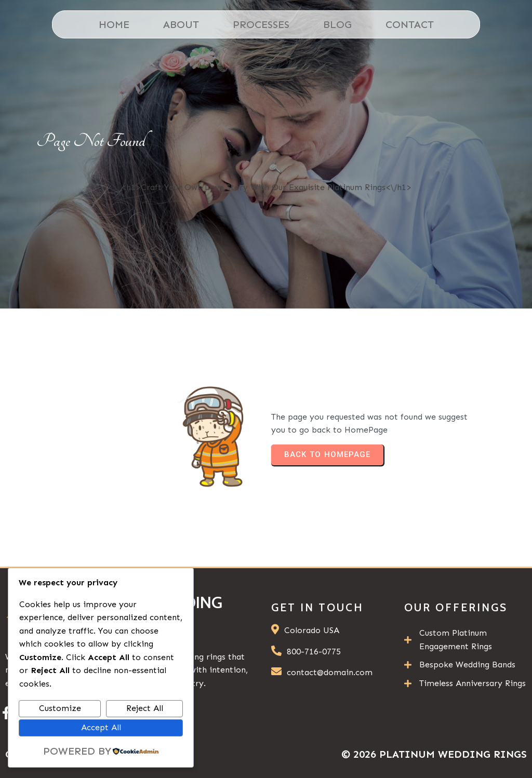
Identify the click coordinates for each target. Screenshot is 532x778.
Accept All (101, 727)
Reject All (145, 708)
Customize (60, 708)
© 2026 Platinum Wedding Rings (434, 754)
